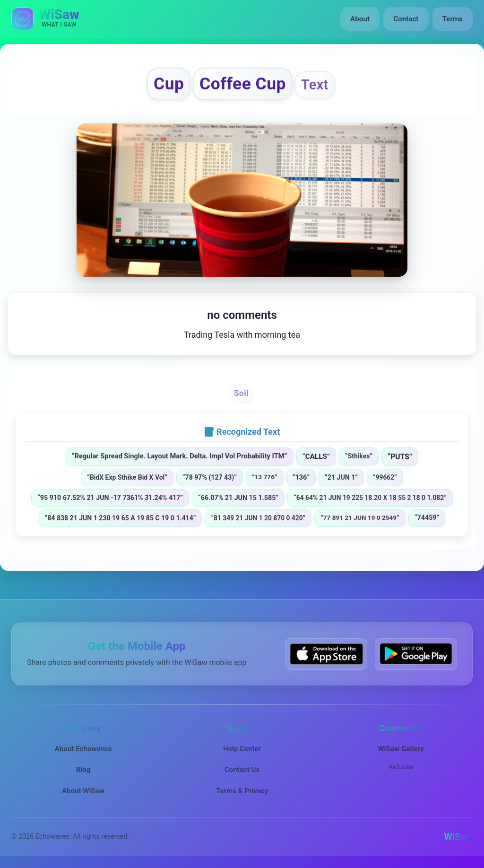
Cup (167, 84)
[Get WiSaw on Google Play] (416, 655)
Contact (406, 19)
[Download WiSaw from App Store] (326, 655)
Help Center (242, 750)
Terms (453, 19)
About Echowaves (83, 750)
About (360, 19)
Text (317, 85)
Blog (83, 771)
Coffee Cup (243, 84)
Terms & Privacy (242, 792)
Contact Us (242, 771)
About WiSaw (83, 792)
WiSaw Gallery (401, 750)
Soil (241, 394)
